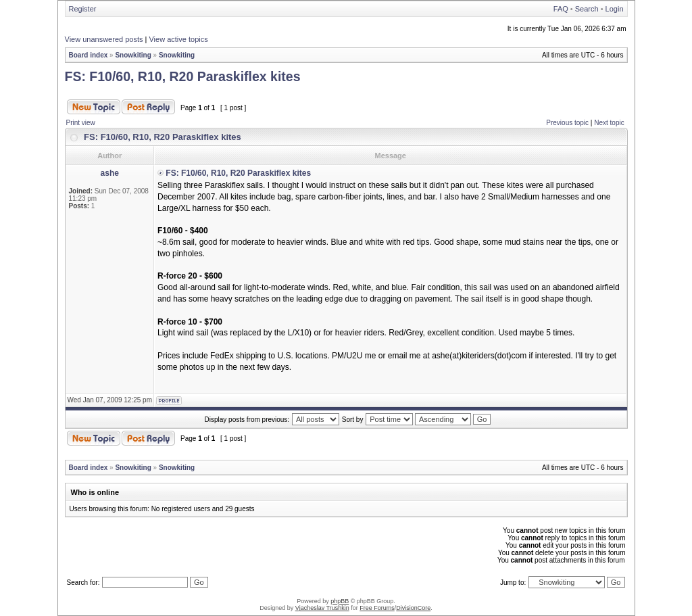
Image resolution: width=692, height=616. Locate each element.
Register (83, 9)
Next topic (609, 123)
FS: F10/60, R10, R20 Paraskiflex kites (183, 76)
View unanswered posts (104, 39)
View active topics (178, 39)
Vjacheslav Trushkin (322, 608)
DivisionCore (413, 608)
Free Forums (377, 608)
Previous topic (567, 123)
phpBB (340, 601)
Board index (89, 55)
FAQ (561, 9)
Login (615, 9)
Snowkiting (133, 55)
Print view (81, 123)
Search (587, 9)
